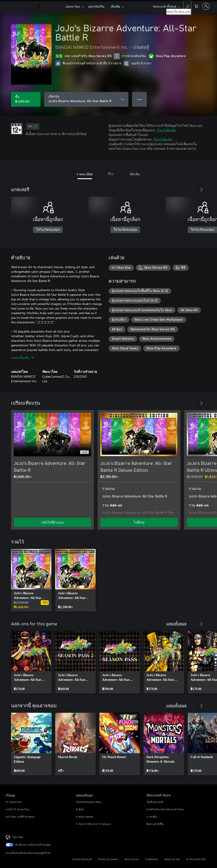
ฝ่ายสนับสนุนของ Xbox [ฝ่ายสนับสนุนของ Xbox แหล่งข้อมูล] (88, 802)
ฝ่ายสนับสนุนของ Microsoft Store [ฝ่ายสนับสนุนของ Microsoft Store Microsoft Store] (165, 809)
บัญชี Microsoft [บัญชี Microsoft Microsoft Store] (155, 802)
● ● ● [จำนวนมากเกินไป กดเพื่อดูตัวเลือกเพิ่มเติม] (140, 99)
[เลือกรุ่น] (86, 99)
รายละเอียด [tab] (85, 174)
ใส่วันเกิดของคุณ (48, 230)
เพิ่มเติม (115, 6)
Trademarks (152, 859)
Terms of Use (132, 859)
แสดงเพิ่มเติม (23, 358)
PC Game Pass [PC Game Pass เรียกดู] (14, 802)
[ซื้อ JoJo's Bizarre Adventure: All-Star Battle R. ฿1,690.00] (26, 99)
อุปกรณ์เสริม (96, 6)
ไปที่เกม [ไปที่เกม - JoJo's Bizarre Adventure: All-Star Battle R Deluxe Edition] (139, 522)
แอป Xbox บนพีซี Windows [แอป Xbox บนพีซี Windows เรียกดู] (20, 817)
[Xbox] (52, 6)
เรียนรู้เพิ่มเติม (166, 130)
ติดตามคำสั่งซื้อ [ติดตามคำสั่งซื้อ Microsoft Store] (155, 824)
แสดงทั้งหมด (176, 623)
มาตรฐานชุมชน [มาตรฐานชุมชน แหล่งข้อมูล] (85, 817)
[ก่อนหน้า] (192, 190)
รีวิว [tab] (111, 174)
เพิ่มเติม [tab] (135, 174)
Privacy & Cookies (108, 859)
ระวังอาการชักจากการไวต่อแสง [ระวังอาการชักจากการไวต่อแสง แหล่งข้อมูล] (93, 824)
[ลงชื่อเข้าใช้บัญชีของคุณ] (206, 6)
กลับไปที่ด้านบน (53, 522)
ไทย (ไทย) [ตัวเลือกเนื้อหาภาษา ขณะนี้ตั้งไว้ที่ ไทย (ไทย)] (18, 837)
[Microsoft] (21, 6)
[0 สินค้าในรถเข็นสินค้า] (196, 6)
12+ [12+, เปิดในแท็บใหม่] (33, 126)
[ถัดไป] (201, 190)
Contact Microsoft (82, 859)
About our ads (172, 859)
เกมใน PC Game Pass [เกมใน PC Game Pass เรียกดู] (17, 809)
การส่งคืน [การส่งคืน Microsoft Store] (152, 817)
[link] (31, 580)
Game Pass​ (73, 6)
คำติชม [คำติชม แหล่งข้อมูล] (80, 809)
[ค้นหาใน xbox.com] (187, 6)
